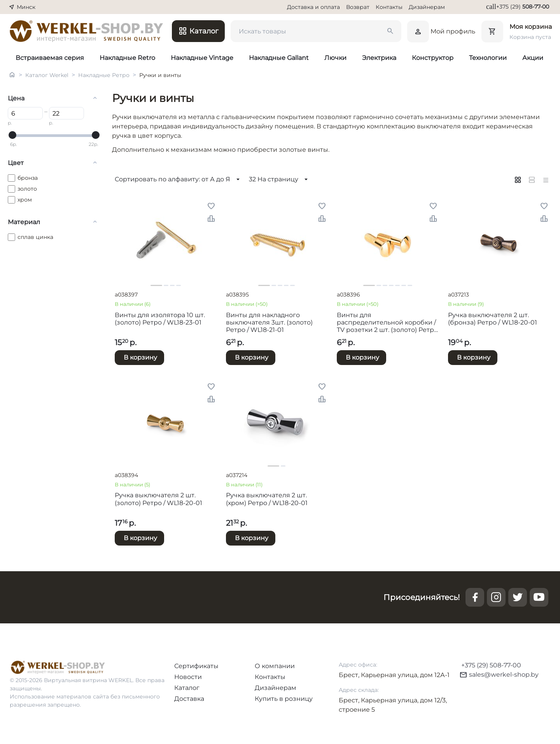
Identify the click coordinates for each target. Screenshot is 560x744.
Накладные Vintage (202, 58)
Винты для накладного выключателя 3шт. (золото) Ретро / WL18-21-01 (269, 322)
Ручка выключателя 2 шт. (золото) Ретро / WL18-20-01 (158, 499)
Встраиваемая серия (50, 58)
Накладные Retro (127, 58)
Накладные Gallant (279, 58)
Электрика (379, 58)
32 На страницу (279, 179)
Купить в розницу (284, 699)
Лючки (335, 58)
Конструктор (433, 58)
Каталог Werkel (47, 75)
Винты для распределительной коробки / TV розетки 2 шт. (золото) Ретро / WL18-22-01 (387, 323)
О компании (275, 666)
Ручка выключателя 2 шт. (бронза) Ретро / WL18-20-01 (493, 319)
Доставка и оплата (313, 7)
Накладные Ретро (104, 75)
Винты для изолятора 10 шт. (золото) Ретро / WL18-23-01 (160, 319)
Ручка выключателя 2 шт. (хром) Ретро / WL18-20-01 (267, 499)
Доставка (189, 699)
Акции (533, 58)
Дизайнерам (427, 7)
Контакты (389, 7)
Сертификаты (196, 666)
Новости (188, 677)
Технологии (488, 58)
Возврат (358, 7)
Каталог (187, 688)
